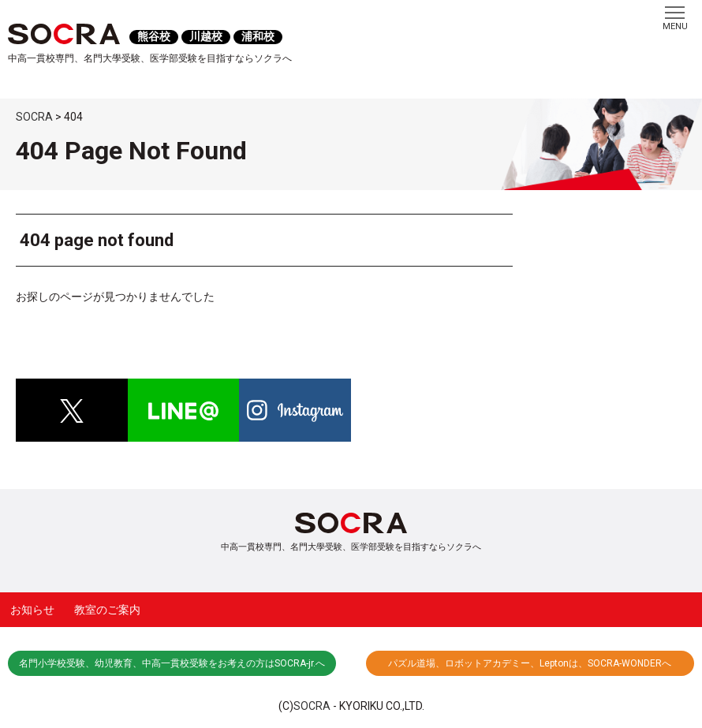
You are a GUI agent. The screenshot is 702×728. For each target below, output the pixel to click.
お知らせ (32, 610)
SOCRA (312, 706)
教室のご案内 (107, 610)
